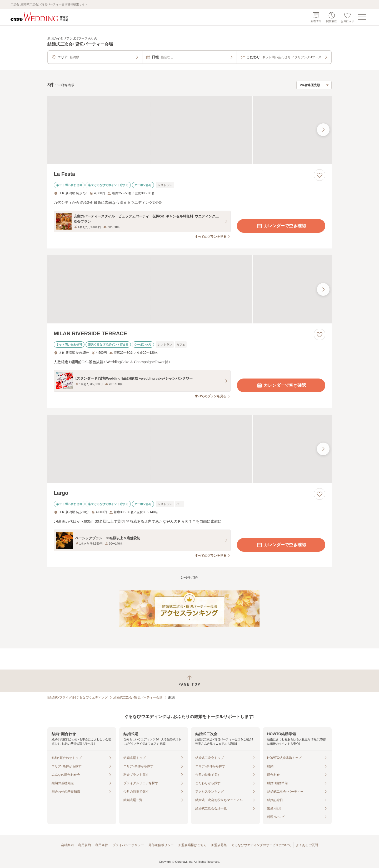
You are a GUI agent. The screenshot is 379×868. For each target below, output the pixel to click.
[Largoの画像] (189, 449)
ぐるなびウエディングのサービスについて (261, 845)
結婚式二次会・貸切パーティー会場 (138, 697)
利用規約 (84, 845)
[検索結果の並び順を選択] (314, 85)
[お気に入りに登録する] (320, 175)
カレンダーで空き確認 (281, 226)
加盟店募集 (219, 845)
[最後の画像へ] (323, 130)
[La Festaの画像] (189, 130)
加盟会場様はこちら (192, 845)
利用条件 (102, 845)
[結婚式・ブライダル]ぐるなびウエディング (78, 697)
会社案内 (67, 845)
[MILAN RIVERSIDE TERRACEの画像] (189, 289)
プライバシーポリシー (128, 845)
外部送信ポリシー (161, 845)
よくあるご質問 (307, 845)
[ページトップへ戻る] (189, 681)
